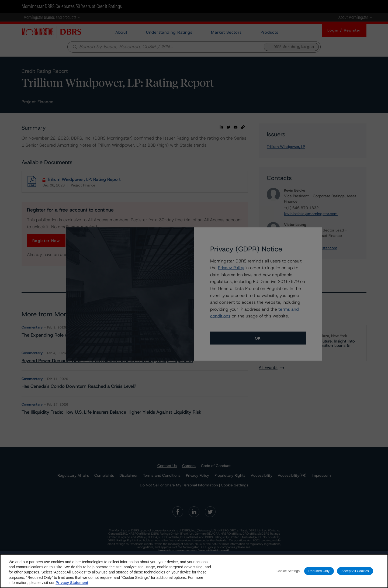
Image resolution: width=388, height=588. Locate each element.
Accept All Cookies (355, 571)
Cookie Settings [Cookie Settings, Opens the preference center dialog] (288, 571)
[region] (194, 571)
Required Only (319, 571)
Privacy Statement (72, 583)
